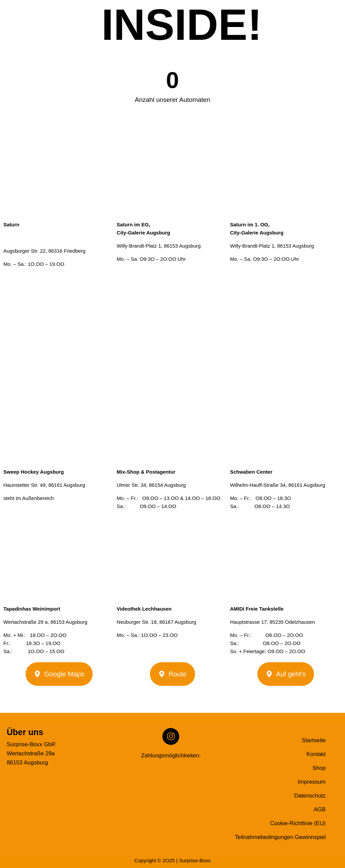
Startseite (314, 740)
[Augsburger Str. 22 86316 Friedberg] (59, 323)
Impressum (312, 782)
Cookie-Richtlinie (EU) (298, 823)
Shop (319, 768)
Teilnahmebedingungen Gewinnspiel (280, 837)
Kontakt (316, 754)
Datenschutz (310, 796)
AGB (320, 809)
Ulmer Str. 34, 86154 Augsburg (151, 485)
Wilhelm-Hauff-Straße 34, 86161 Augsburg (278, 485)
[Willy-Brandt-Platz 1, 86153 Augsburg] (172, 323)
